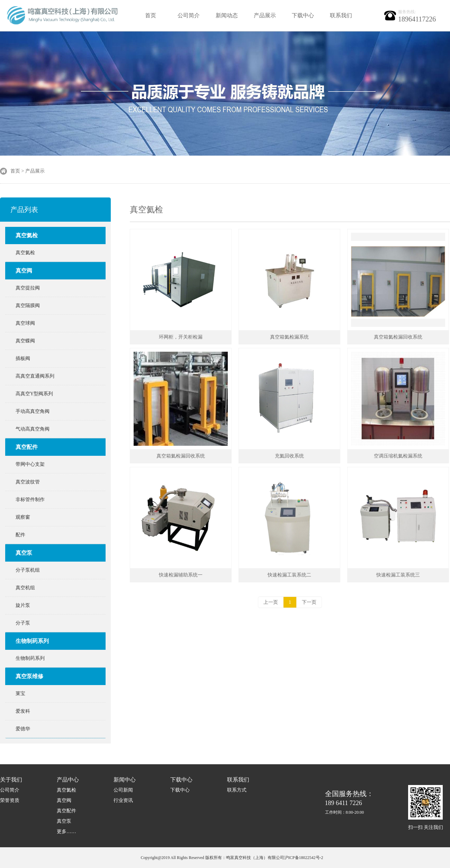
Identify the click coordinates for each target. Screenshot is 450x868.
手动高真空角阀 (33, 411)
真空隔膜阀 (28, 306)
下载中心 (303, 15)
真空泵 (24, 553)
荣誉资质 (10, 800)
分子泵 (23, 623)
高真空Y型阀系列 (34, 394)
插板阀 (23, 358)
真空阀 (24, 271)
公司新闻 (123, 790)
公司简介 (189, 15)
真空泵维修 (29, 676)
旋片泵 (23, 605)
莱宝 (20, 694)
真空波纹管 (28, 482)
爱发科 (23, 711)
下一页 (309, 602)
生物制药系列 (32, 641)
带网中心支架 (30, 464)
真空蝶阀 (25, 341)
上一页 (271, 602)
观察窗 (23, 517)
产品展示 (265, 15)
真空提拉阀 (28, 288)
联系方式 (237, 790)
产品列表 (24, 210)
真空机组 (25, 588)
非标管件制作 (30, 500)
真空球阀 (25, 323)
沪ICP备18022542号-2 (304, 858)
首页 (151, 15)
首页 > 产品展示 (28, 171)
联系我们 (341, 15)
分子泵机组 (28, 570)
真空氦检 (27, 235)
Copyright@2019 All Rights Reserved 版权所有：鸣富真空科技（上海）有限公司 (212, 858)
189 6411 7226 (349, 803)
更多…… (66, 832)
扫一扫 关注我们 (426, 827)
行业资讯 (123, 800)
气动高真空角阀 (33, 429)
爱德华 (23, 729)
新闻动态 (227, 15)
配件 (20, 535)
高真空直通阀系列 (35, 376)
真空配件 (27, 447)
